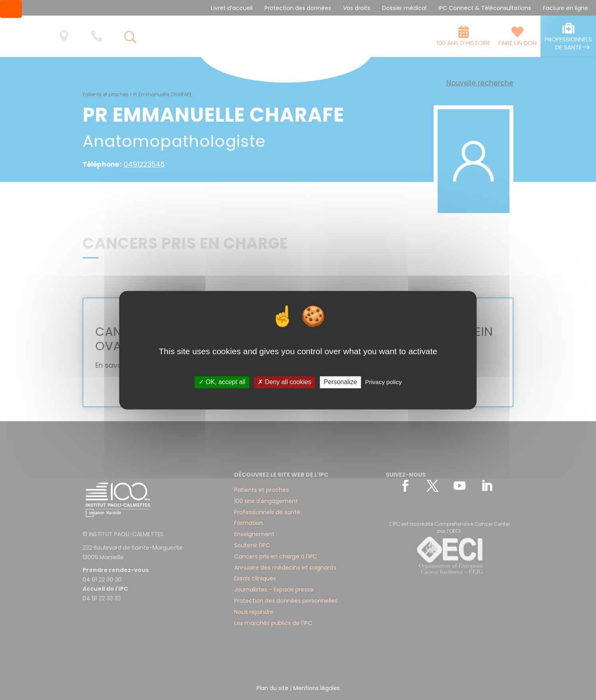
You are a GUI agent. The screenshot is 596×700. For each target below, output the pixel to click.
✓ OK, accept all (222, 382)
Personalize (340, 382)
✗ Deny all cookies (284, 382)
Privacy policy (383, 382)
